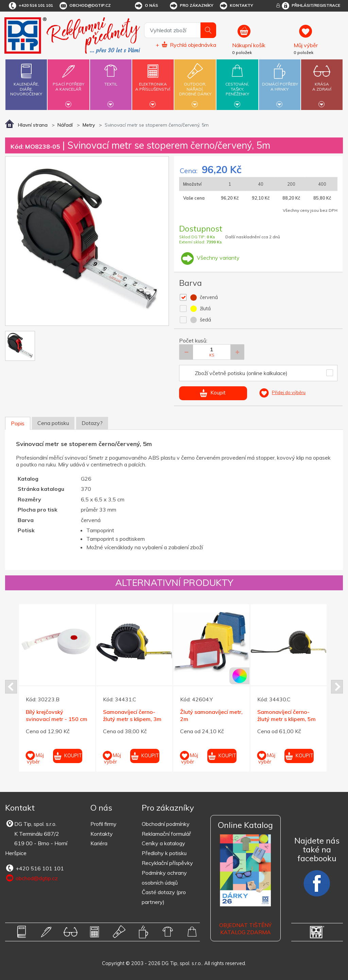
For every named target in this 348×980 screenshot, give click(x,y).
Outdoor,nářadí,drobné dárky (195, 84)
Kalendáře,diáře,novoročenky (26, 78)
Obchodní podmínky (166, 824)
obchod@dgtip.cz (85, 6)
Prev (11, 687)
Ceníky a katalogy (163, 843)
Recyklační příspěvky (167, 863)
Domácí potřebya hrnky (280, 83)
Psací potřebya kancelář (68, 83)
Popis (18, 423)
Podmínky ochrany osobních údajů (164, 878)
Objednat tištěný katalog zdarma (245, 929)
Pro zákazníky (191, 6)
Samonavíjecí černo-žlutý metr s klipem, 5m (286, 715)
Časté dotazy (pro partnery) (164, 897)
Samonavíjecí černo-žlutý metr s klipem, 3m (132, 715)
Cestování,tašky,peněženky (237, 84)
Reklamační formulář (166, 834)
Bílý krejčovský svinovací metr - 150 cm (57, 715)
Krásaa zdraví (322, 83)
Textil (111, 80)
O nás (146, 6)
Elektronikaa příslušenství (153, 83)
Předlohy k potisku (164, 853)
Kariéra (99, 843)
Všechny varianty (209, 258)
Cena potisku (53, 423)
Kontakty (236, 6)
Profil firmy (103, 824)
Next (337, 687)
